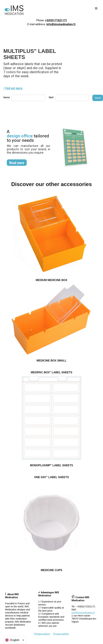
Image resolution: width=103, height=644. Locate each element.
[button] (96, 8)
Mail (51, 97)
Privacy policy (42, 634)
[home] (13, 10)
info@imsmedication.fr (61, 24)
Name (7, 97)
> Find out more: (13, 88)
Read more (17, 163)
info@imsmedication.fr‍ (83, 613)
